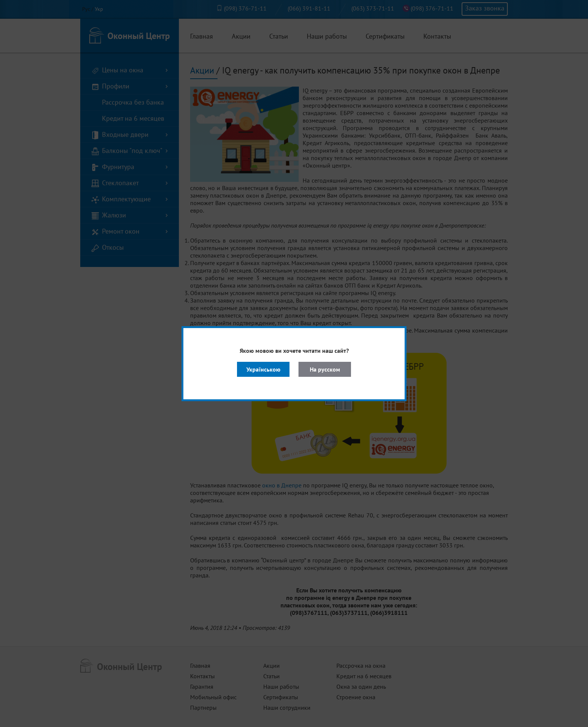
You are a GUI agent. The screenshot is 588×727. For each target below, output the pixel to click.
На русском (325, 369)
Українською (263, 369)
